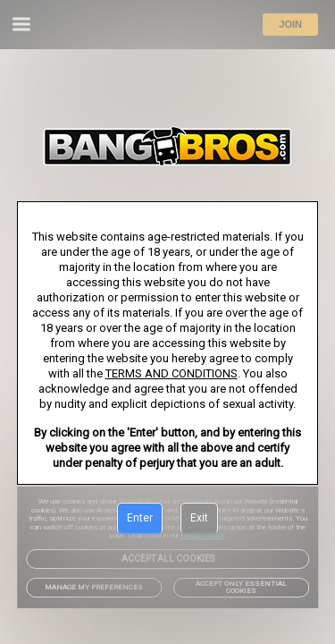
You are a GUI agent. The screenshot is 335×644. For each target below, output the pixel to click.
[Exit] (199, 519)
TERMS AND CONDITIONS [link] (172, 373)
